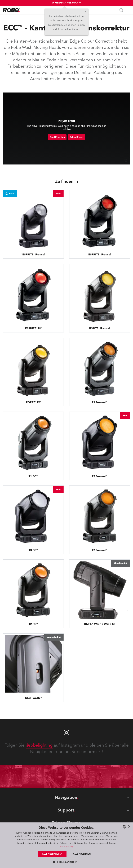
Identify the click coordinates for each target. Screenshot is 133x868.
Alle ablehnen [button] (82, 854)
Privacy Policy (66, 847)
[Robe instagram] (66, 733)
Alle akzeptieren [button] (52, 854)
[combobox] (124, 827)
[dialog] (66, 845)
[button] (66, 862)
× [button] (129, 827)
